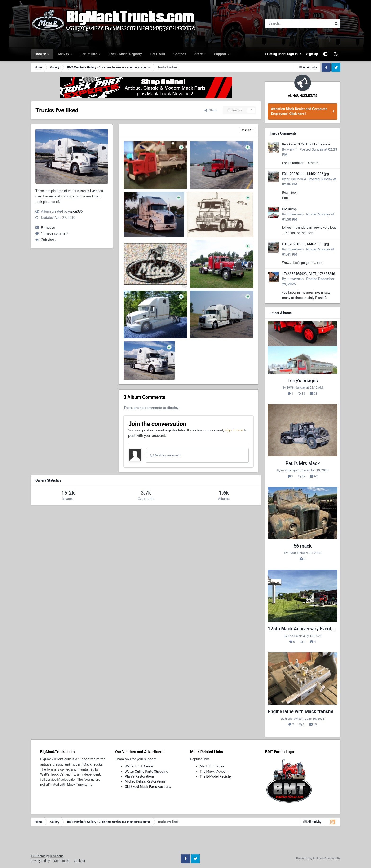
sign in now (234, 430)
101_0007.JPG (205, 326)
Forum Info (89, 54)
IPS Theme (38, 856)
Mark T (292, 149)
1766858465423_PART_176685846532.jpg (309, 274)
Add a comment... (167, 455)
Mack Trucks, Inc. (213, 766)
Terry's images (303, 381)
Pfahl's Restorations (140, 776)
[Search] (285, 24)
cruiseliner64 (296, 179)
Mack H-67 (199, 225)
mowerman (295, 214)
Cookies (79, 861)
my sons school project (144, 177)
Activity (64, 54)
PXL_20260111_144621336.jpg (305, 174)
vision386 (75, 211)
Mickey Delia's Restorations (145, 781)
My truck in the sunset (144, 225)
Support (221, 54)
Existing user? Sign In (283, 54)
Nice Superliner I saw (209, 177)
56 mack (303, 546)
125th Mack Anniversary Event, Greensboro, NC (317, 629)
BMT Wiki (158, 54)
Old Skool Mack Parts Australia (148, 787)
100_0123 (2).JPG (141, 326)
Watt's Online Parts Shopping (146, 772)
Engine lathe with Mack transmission (306, 712)
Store (199, 54)
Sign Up (312, 54)
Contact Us (62, 861)
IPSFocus (57, 856)
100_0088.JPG (138, 368)
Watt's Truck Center (139, 766)
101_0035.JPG (205, 276)
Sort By (247, 130)
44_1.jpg (133, 276)
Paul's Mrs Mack (303, 463)
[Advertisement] (185, 842)
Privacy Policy (40, 861)
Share (211, 110)
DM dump (289, 209)
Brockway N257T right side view (306, 144)
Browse (41, 54)
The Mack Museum (214, 772)
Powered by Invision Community (318, 858)
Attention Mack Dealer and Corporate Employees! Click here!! (299, 111)
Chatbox (180, 54)
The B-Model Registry (125, 54)
